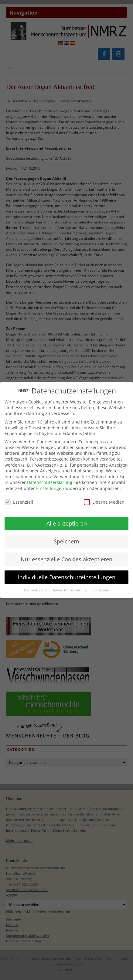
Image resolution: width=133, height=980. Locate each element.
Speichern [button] (66, 537)
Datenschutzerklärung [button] (70, 586)
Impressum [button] (100, 586)
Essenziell (19, 498)
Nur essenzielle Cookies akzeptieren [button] (66, 555)
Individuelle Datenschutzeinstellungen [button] (67, 573)
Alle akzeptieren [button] (67, 519)
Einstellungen (50, 484)
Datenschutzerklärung (50, 478)
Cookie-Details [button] (36, 586)
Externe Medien (104, 498)
